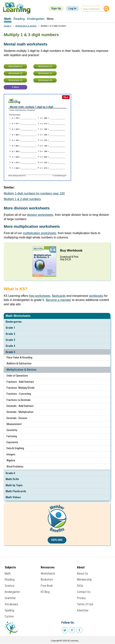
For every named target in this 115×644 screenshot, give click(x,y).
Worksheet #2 (45, 66)
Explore (57, 540)
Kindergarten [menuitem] (36, 19)
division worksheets (40, 215)
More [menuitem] (50, 19)
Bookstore (47, 580)
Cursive (9, 616)
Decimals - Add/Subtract (20, 406)
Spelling (9, 610)
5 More (15, 87)
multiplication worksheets (39, 233)
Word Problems (15, 467)
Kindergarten (14, 322)
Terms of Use (85, 604)
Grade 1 (10, 328)
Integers (11, 454)
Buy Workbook (71, 251)
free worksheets (40, 296)
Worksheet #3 (15, 73)
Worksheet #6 (45, 80)
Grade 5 (10, 352)
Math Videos (13, 497)
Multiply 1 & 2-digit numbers (22, 199)
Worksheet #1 (15, 66)
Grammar (10, 598)
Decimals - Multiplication (20, 412)
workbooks (96, 296)
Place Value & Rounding (19, 357)
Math (8, 574)
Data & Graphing (15, 448)
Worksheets (48, 574)
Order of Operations (17, 376)
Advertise (83, 610)
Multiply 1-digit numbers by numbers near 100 (34, 193)
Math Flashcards (16, 491)
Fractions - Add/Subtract (20, 382)
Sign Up (56, 8)
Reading (10, 580)
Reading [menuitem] (19, 19)
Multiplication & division (26, 26)
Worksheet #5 (15, 80)
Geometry (12, 430)
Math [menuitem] (8, 19)
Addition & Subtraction (19, 363)
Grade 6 (10, 473)
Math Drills (12, 479)
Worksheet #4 (45, 73)
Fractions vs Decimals (19, 400)
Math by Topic (14, 485)
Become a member (58, 300)
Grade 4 (10, 346)
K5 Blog (45, 592)
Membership (84, 580)
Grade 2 (10, 334)
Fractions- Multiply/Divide (21, 388)
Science (10, 586)
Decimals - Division (17, 418)
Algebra (11, 460)
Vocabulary (11, 604)
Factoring (12, 436)
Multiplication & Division (21, 370)
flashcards (59, 296)
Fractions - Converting (19, 394)
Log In (72, 8)
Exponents (12, 442)
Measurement (14, 424)
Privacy (81, 598)
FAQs (80, 586)
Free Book (47, 586)
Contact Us (84, 592)
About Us (82, 574)
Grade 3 (10, 340)
